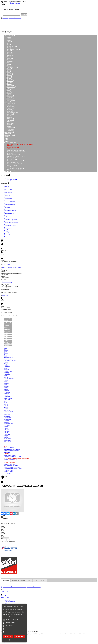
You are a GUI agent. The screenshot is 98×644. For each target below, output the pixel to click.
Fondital (10, 54)
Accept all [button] (8, 636)
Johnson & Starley (13, 67)
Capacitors (11, 105)
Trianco (10, 93)
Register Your (4, 592)
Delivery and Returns (10, 602)
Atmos (10, 42)
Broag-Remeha (12, 48)
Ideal (9, 64)
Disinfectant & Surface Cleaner (16, 156)
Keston (10, 69)
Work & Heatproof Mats (14, 170)
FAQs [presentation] (29, 580)
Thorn (9, 91)
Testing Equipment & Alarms (16, 168)
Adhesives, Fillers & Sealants (16, 150)
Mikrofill (10, 75)
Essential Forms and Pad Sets (16, 161)
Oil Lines (10, 122)
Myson (10, 78)
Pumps (10, 125)
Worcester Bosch (12, 100)
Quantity (8, 540)
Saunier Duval (12, 87)
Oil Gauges (11, 120)
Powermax (11, 81)
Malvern (10, 73)
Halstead (10, 58)
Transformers (11, 131)
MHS (9, 70)
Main (9, 72)
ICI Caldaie (11, 63)
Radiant (10, 84)
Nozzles (10, 117)
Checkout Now (6, 309)
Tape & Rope (11, 167)
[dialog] (14, 623)
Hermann (10, 61)
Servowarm (11, 88)
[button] (14, 640)
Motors (10, 116)
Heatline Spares (12, 60)
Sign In (12, 3)
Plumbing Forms (12, 165)
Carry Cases (11, 153)
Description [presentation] (6, 580)
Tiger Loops (11, 129)
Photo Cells (11, 123)
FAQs (6, 603)
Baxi (9, 43)
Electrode (10, 111)
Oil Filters (11, 119)
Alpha (9, 37)
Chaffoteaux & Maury (14, 49)
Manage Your (5, 597)
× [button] (25, 606)
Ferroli (10, 51)
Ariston (10, 39)
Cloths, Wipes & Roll (14, 155)
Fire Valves (11, 114)
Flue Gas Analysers (13, 162)
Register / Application (10, 180)
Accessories (11, 104)
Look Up (24, 14)
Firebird (10, 52)
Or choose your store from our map (12, 18)
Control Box (11, 108)
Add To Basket (5, 538)
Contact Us (7, 600)
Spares (10, 126)
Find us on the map (7, 282)
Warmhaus (11, 99)
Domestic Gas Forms (13, 158)
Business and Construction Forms (17, 152)
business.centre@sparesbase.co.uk (12, 267)
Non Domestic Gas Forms (15, 164)
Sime (9, 90)
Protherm (10, 82)
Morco (10, 76)
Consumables (11, 107)
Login (6, 178)
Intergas (10, 66)
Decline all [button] (20, 636)
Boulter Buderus (12, 46)
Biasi (9, 45)
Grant (9, 57)
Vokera (10, 97)
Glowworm (11, 55)
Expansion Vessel (12, 113)
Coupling (10, 110)
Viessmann (11, 96)
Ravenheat (11, 85)
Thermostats (11, 128)
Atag (9, 40)
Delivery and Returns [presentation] (40, 580)
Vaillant (10, 94)
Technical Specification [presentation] (18, 580)
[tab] (6, 580)
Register (18, 3)
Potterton (10, 79)
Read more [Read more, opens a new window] (13, 616)
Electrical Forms (12, 159)
